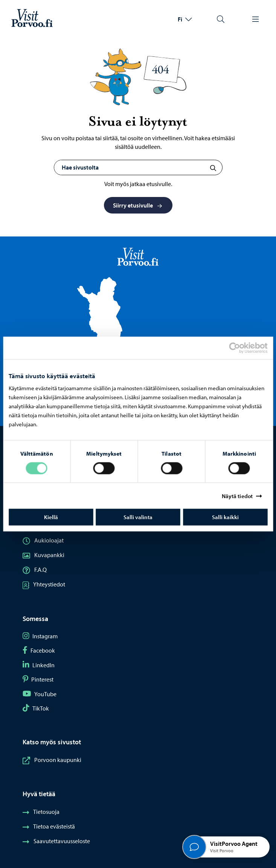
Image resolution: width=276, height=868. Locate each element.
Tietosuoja (41, 812)
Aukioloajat (43, 540)
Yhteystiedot (44, 584)
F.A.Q (35, 570)
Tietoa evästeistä (49, 826)
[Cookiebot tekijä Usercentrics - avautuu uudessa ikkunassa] (241, 348)
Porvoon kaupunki (52, 760)
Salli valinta (138, 517)
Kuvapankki (43, 555)
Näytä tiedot (237, 496)
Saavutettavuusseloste (56, 841)
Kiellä (51, 517)
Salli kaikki (225, 517)
